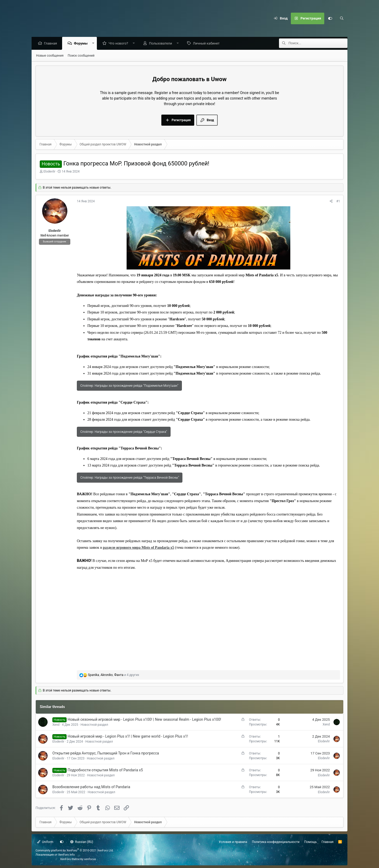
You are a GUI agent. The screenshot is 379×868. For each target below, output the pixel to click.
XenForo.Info (66, 855)
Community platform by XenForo (75, 850)
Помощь (311, 842)
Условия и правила (233, 842)
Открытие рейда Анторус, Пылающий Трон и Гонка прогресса (106, 753)
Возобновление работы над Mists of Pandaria (91, 787)
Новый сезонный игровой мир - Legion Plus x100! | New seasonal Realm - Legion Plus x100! (144, 720)
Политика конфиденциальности (276, 842)
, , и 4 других (114, 675)
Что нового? (119, 44)
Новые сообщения (50, 56)
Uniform (45, 842)
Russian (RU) (82, 842)
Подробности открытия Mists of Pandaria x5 (105, 770)
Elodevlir (49, 172)
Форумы (82, 44)
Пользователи (162, 44)
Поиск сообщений (81, 56)
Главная (52, 44)
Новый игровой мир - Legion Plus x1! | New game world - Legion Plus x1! (128, 737)
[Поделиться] (331, 202)
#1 (338, 202)
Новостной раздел (94, 725)
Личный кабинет (208, 44)
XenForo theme (70, 859)
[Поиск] (342, 18)
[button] (94, 44)
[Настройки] (330, 18)
